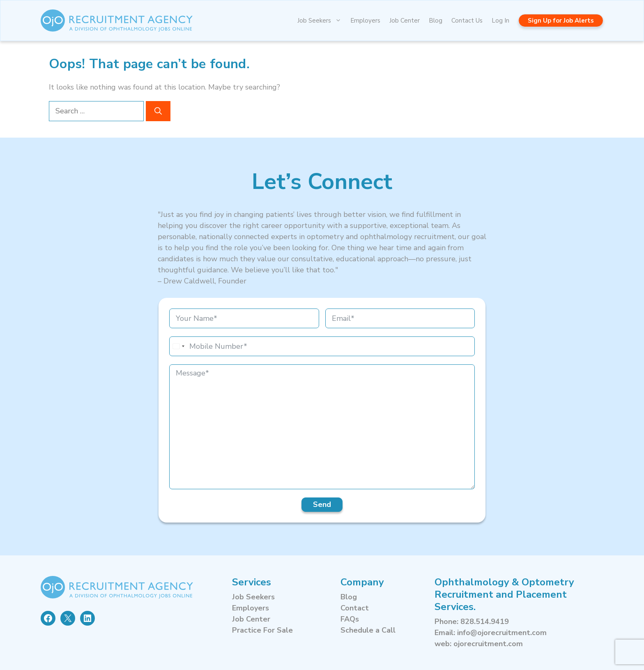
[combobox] (178, 346)
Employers (365, 21)
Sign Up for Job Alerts (561, 21)
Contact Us (467, 21)
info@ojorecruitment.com (502, 633)
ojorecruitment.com (488, 644)
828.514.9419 (485, 622)
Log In (500, 21)
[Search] (158, 111)
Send (322, 504)
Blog (436, 21)
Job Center (405, 21)
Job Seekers (322, 21)
